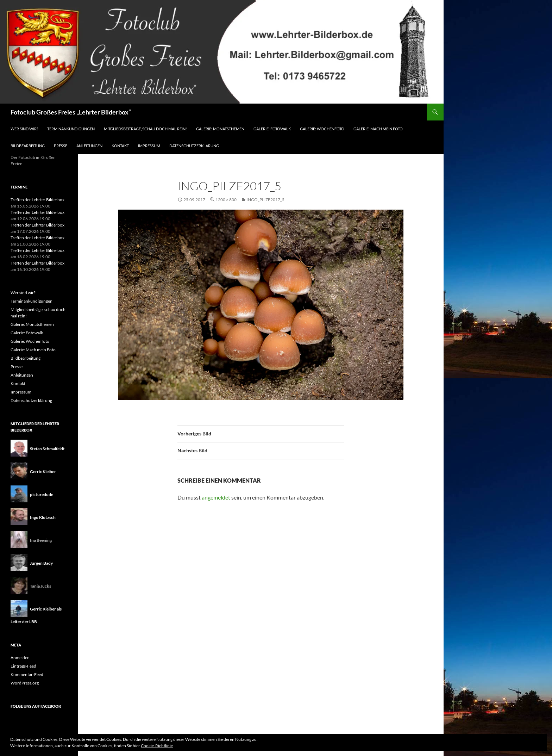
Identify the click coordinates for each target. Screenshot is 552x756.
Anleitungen (89, 146)
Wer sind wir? (24, 129)
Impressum (149, 146)
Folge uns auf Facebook (36, 706)
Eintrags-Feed (23, 666)
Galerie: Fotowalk (272, 129)
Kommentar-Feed (27, 674)
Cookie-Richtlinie (157, 746)
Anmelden (20, 658)
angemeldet (216, 497)
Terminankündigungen (71, 129)
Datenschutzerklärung (194, 146)
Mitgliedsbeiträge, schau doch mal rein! (145, 129)
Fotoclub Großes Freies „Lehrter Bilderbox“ (71, 112)
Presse (61, 146)
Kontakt (120, 146)
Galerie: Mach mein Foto (378, 129)
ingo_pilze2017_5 (265, 200)
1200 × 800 (226, 200)
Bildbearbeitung (28, 146)
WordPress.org (25, 683)
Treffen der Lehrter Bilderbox (37, 200)
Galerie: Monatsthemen (220, 129)
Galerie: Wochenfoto (322, 129)
